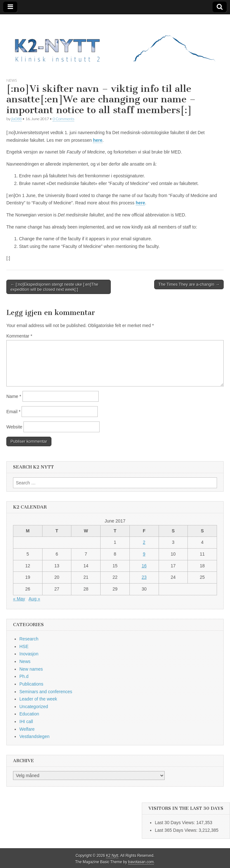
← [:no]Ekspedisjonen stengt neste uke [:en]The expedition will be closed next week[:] (54, 287)
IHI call (26, 721)
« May (19, 599)
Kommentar (19, 336)
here (98, 140)
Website (14, 427)
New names (31, 669)
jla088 (16, 119)
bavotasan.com (141, 862)
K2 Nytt (112, 856)
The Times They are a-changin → (189, 284)
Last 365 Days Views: (177, 830)
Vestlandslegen (34, 736)
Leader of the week (38, 699)
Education (29, 714)
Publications (31, 684)
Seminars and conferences (46, 692)
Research (29, 639)
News (12, 80)
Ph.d (24, 676)
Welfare (27, 729)
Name (14, 396)
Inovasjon (29, 654)
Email (13, 412)
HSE (24, 646)
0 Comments (63, 119)
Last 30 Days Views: (175, 823)
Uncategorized (34, 707)
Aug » (34, 599)
